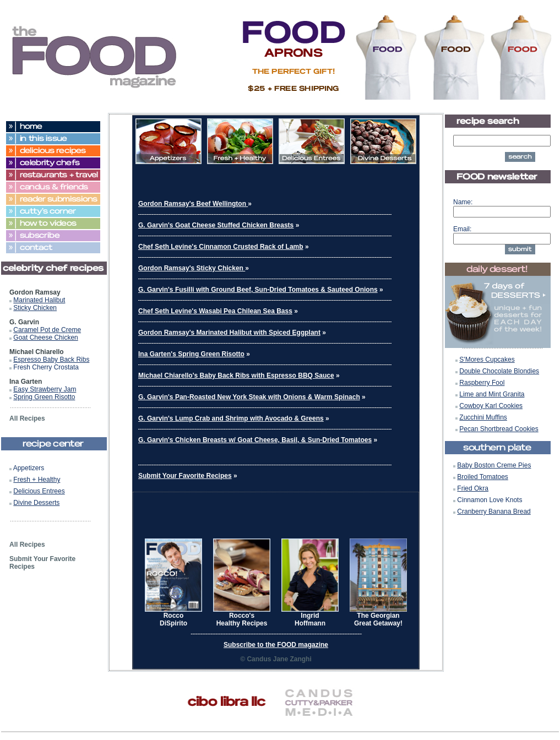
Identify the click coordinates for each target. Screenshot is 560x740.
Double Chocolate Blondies (499, 371)
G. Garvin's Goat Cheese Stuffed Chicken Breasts (216, 225)
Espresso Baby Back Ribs (51, 360)
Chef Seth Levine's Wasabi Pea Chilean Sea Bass (215, 311)
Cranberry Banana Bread (494, 512)
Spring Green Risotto (44, 397)
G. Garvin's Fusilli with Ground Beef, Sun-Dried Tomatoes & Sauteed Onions (258, 290)
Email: (462, 229)
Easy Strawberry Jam (45, 389)
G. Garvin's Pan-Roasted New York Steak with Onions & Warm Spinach (249, 397)
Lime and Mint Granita (492, 394)
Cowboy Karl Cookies (491, 406)
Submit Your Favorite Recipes (185, 476)
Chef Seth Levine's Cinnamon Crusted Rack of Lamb (221, 247)
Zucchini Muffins (483, 417)
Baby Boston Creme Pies (494, 465)
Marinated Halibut (39, 300)
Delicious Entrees (39, 491)
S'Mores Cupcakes (487, 360)
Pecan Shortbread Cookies (499, 429)
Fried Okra (473, 488)
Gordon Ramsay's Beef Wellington (193, 204)
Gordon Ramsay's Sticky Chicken (192, 268)
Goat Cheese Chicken (45, 338)
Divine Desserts (36, 503)
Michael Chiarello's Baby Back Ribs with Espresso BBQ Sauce (236, 376)
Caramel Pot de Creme (47, 330)
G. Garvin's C (159, 440)
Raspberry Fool (482, 383)
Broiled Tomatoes (483, 477)
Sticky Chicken (35, 308)
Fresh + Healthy (37, 480)
